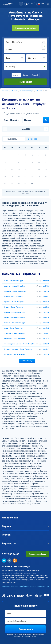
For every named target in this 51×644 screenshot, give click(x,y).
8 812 (10, 554)
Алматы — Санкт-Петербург (15, 286)
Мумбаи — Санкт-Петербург (15, 318)
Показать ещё (27, 361)
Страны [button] (25, 526)
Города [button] (25, 535)
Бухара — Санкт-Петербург (14, 302)
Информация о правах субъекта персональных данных (25, 586)
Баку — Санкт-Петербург (13, 297)
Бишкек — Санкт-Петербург (15, 323)
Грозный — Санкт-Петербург (15, 354)
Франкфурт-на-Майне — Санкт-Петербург (20, 344)
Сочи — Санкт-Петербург (14, 281)
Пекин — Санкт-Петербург (14, 307)
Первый (35, 75)
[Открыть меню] (48, 4)
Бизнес (25, 75)
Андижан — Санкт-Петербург (15, 291)
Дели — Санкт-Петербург (14, 328)
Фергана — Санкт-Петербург (15, 339)
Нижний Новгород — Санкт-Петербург (19, 349)
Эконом (16, 75)
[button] (21, 4)
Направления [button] (25, 518)
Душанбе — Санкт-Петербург (15, 333)
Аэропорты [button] (25, 543)
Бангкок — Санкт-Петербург (15, 312)
